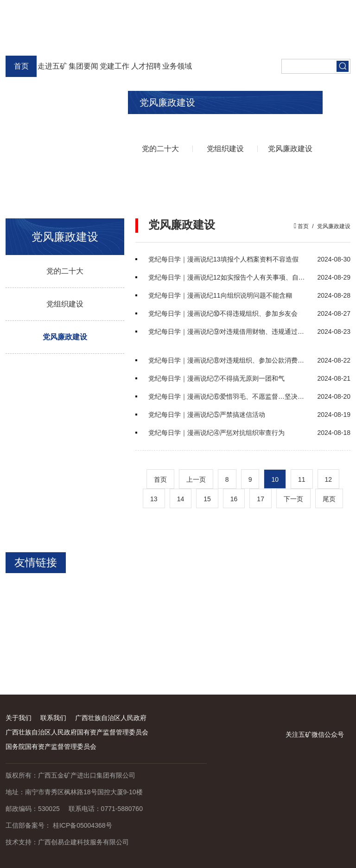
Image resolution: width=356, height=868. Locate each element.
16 (234, 499)
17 (261, 499)
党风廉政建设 (290, 149)
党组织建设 (225, 149)
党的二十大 (160, 149)
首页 (21, 66)
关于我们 (19, 718)
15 (207, 499)
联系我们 (53, 718)
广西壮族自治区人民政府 (111, 718)
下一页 (293, 499)
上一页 (196, 479)
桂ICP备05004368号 (83, 825)
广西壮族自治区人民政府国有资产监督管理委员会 (77, 732)
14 (181, 499)
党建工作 (114, 66)
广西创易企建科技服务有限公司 (83, 842)
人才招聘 (146, 66)
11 (302, 479)
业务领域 (177, 66)
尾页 (329, 499)
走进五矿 (52, 66)
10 (275, 479)
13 (154, 499)
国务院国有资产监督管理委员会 (51, 747)
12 (329, 479)
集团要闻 (83, 66)
